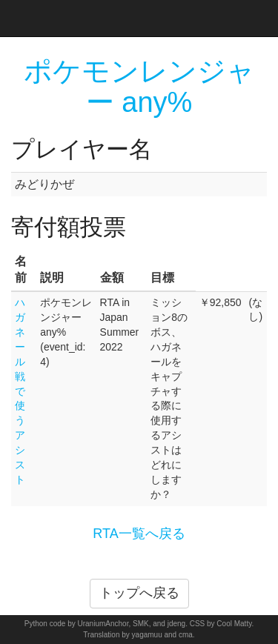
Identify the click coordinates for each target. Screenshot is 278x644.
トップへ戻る (139, 593)
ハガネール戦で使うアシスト (20, 391)
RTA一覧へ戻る (139, 534)
